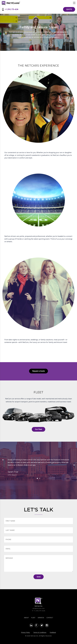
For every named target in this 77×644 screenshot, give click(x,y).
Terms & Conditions (40, 632)
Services (41, 618)
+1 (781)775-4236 (39, 611)
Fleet (33, 618)
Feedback (53, 632)
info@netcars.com (39, 608)
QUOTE (69, 9)
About (26, 618)
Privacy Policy (25, 632)
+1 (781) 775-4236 (12, 9)
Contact (50, 618)
